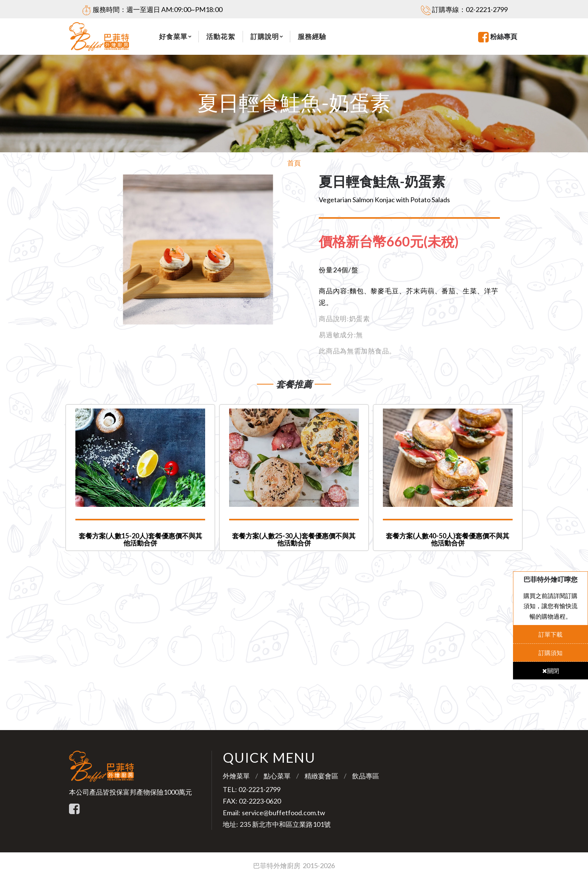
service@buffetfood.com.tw (283, 813)
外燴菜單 (236, 776)
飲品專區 (366, 776)
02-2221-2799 (487, 9)
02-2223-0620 (260, 801)
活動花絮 (220, 36)
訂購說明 (265, 36)
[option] (198, 249)
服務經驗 (312, 36)
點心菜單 (277, 776)
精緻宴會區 (321, 776)
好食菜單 (173, 36)
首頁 (294, 163)
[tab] (395, 242)
